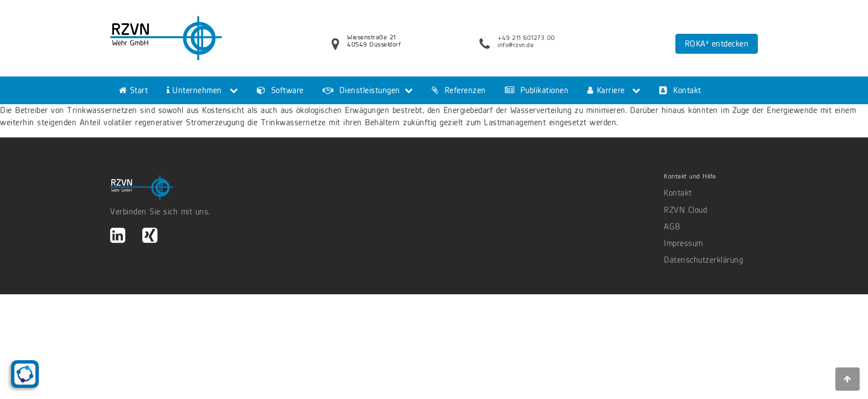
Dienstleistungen (361, 90)
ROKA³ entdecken (717, 44)
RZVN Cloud (685, 210)
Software (280, 90)
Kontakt (680, 90)
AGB (672, 227)
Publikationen (537, 90)
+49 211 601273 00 (526, 38)
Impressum (683, 243)
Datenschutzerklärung (703, 260)
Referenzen (459, 90)
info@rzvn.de (516, 45)
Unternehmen (194, 90)
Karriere (606, 90)
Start (133, 90)
